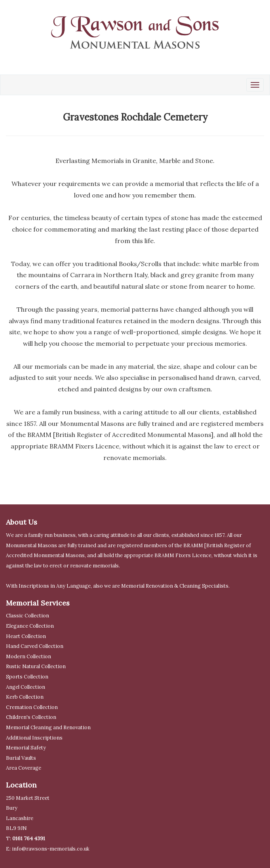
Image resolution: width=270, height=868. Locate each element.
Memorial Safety (26, 748)
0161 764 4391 (29, 838)
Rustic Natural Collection (36, 666)
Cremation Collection (32, 707)
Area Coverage (24, 768)
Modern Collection (29, 656)
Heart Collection (26, 636)
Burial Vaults (21, 758)
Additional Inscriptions (34, 738)
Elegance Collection (30, 626)
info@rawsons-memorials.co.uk (51, 849)
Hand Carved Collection (35, 646)
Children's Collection (31, 717)
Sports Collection (27, 677)
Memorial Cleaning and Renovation (48, 727)
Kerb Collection (25, 697)
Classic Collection (28, 616)
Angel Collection (26, 687)
